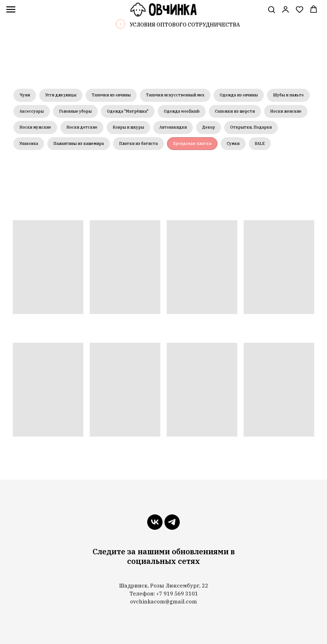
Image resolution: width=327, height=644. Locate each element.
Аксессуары (32, 111)
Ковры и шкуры (128, 127)
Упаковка (29, 143)
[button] (271, 9)
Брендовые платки (192, 143)
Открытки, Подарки (251, 127)
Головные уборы (75, 111)
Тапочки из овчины (111, 95)
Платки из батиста (138, 143)
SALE (260, 143)
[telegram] (172, 522)
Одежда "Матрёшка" (128, 111)
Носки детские (82, 127)
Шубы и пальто (288, 95)
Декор (209, 127)
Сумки (233, 143)
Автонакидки (173, 127)
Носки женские (286, 111)
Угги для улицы (61, 95)
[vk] (155, 522)
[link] (285, 9)
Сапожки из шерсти (235, 111)
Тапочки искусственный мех (175, 95)
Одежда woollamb (182, 111)
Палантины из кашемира (79, 143)
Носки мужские (35, 127)
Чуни (25, 95)
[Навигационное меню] (11, 10)
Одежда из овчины (239, 95)
